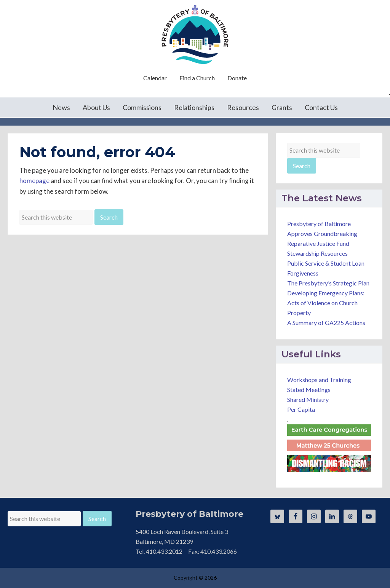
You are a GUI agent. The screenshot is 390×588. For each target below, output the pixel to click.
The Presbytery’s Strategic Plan (328, 283)
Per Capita (301, 409)
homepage (34, 181)
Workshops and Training (319, 380)
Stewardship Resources (317, 253)
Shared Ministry (308, 399)
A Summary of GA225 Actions (326, 323)
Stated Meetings (309, 390)
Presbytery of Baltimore (195, 34)
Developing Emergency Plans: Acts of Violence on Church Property (326, 303)
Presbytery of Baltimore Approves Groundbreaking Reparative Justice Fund (322, 233)
